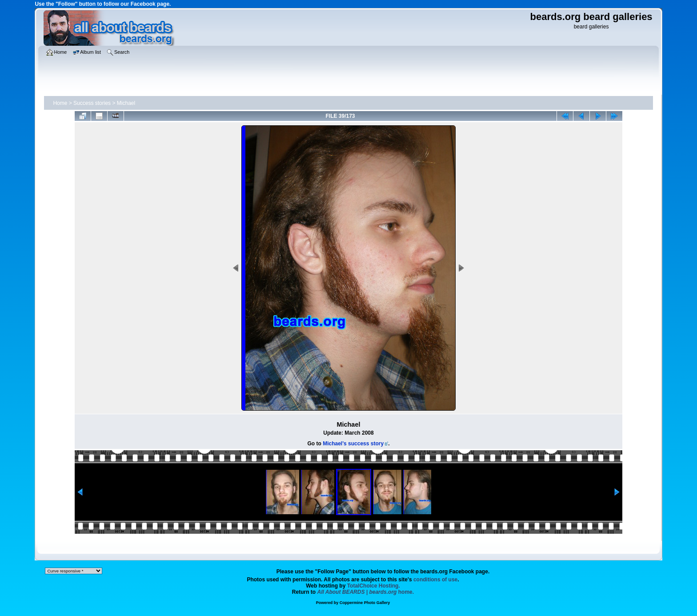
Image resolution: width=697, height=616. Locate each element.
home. (366, 592)
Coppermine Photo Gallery (365, 603)
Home (60, 103)
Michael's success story (353, 444)
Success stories (92, 103)
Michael (126, 103)
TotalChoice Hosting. (374, 586)
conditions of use (435, 580)
